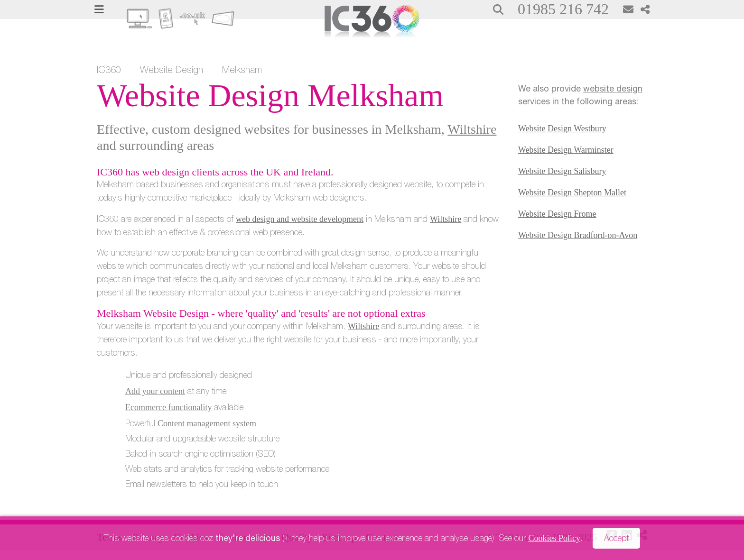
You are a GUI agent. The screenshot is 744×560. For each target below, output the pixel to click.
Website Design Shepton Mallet (572, 193)
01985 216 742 (563, 9)
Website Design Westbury (562, 129)
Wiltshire (472, 129)
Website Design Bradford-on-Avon (578, 235)
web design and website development (300, 219)
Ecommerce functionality (168, 407)
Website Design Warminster (566, 150)
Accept (616, 539)
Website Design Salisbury (562, 171)
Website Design (172, 71)
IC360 (109, 71)
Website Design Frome (557, 214)
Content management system (207, 423)
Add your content (155, 391)
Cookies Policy (554, 538)
